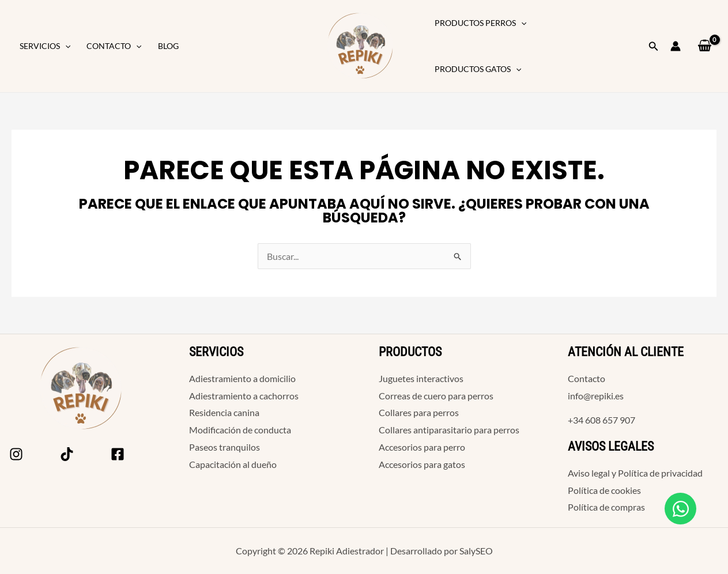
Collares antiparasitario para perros (449, 430)
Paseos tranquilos (225, 447)
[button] (65, 46)
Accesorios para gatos (422, 464)
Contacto (114, 46)
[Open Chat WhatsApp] (680, 509)
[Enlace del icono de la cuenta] (676, 46)
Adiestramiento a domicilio (242, 378)
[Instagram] (16, 454)
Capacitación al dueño (233, 464)
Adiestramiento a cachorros (244, 396)
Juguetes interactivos (421, 378)
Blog (168, 46)
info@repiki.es (596, 396)
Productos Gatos (478, 69)
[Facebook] (118, 454)
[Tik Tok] (67, 454)
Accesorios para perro (422, 447)
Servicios (45, 46)
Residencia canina (224, 412)
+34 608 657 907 (601, 420)
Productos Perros (480, 23)
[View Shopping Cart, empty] (704, 46)
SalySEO (476, 551)
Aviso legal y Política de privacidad (635, 473)
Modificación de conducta (240, 430)
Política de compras (606, 507)
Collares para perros (419, 412)
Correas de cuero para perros (436, 396)
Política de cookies (604, 490)
